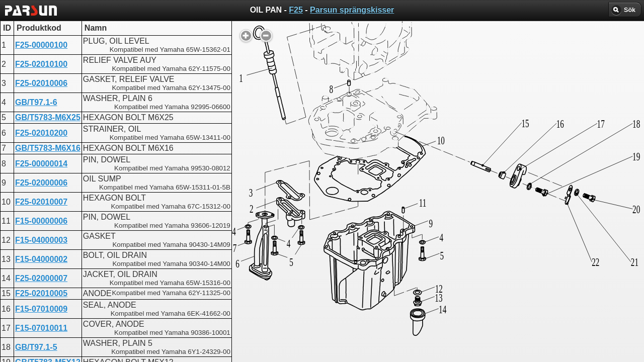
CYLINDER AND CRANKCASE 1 (326, 272)
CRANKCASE (291, 254)
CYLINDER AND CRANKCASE (322, 290)
